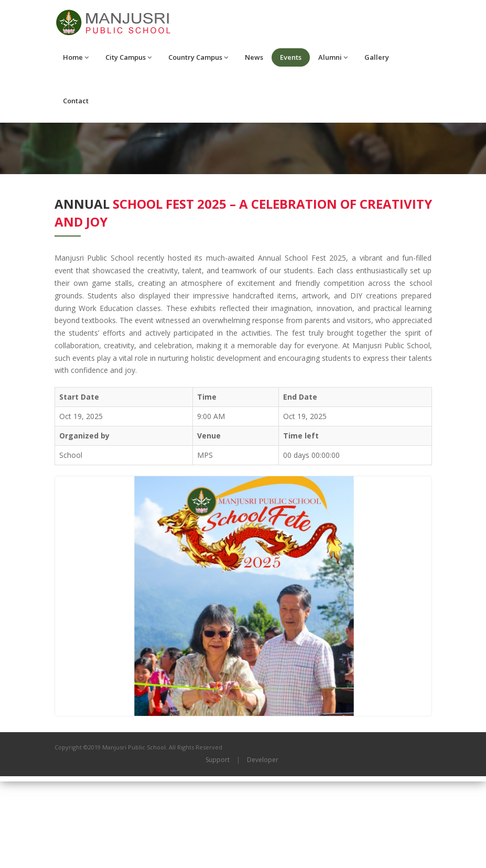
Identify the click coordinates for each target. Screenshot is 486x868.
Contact (76, 101)
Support (218, 846)
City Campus (128, 57)
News (254, 57)
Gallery (377, 57)
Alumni (333, 57)
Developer (263, 846)
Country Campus (198, 57)
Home (76, 57)
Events (291, 57)
